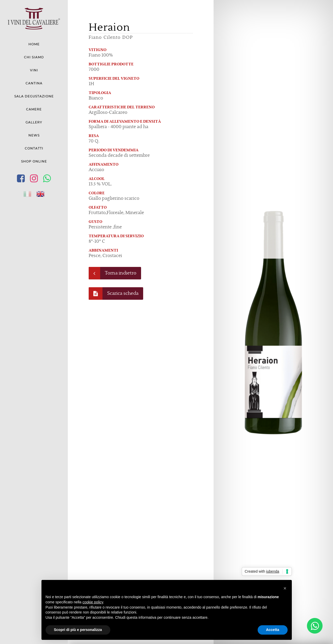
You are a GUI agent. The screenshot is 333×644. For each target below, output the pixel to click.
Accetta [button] (273, 630)
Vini (34, 70)
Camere (34, 109)
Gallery (34, 122)
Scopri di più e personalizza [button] (78, 630)
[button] (285, 588)
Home (34, 44)
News (34, 135)
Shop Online (34, 161)
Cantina (34, 83)
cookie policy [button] (93, 602)
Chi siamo (34, 57)
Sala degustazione (34, 96)
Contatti (34, 148)
